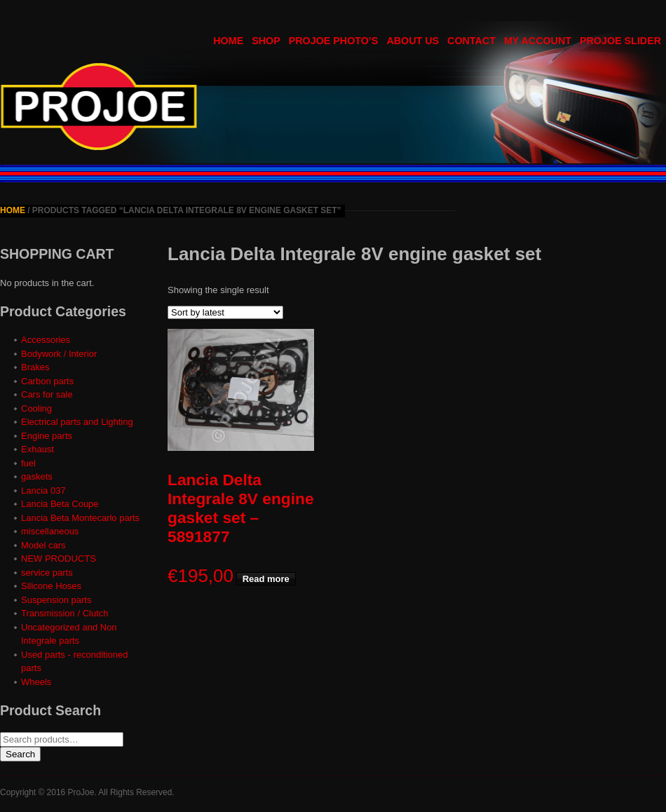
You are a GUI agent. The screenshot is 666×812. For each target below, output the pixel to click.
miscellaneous (50, 531)
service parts (47, 573)
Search (20, 754)
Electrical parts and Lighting (77, 422)
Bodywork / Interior (59, 354)
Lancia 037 (43, 490)
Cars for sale (47, 394)
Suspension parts (56, 600)
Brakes (35, 367)
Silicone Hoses (51, 586)
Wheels (36, 682)
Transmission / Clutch (65, 613)
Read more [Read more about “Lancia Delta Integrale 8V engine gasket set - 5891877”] (266, 579)
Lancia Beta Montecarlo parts (80, 518)
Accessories (46, 340)
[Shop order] (225, 312)
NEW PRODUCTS (59, 559)
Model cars (43, 545)
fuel (28, 463)
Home (13, 210)
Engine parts (47, 436)
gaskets (37, 476)
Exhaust (38, 449)
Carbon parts (47, 381)
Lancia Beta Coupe (60, 504)
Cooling (36, 408)
